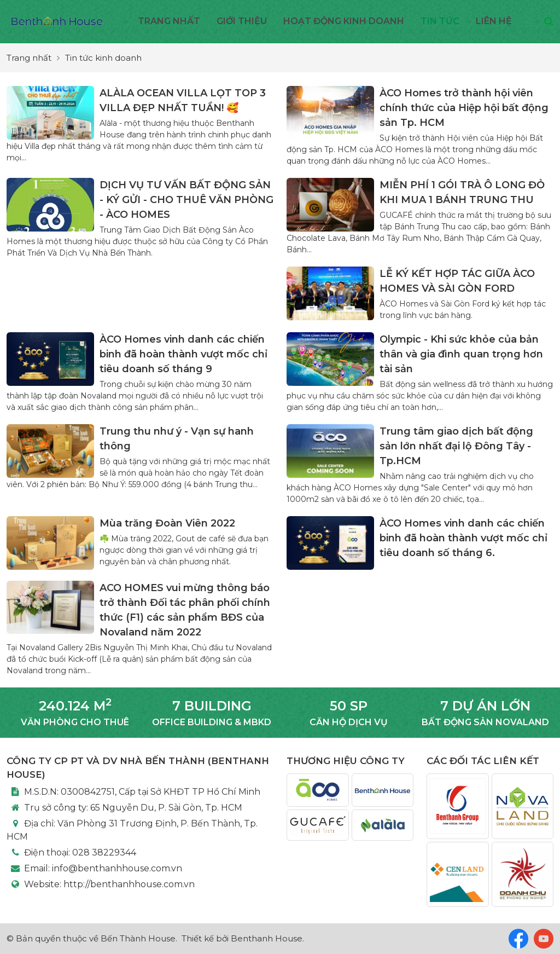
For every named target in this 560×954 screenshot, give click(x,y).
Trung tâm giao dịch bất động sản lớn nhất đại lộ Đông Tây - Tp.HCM (456, 446)
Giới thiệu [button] (242, 21)
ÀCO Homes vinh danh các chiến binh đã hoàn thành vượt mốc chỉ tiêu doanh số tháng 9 (183, 354)
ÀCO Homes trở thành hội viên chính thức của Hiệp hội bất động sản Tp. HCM (464, 108)
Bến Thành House (138, 938)
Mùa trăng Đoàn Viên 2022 (167, 523)
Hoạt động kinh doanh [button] (344, 21)
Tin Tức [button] (440, 21)
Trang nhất (169, 21)
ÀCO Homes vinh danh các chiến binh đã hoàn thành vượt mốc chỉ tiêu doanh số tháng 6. (463, 538)
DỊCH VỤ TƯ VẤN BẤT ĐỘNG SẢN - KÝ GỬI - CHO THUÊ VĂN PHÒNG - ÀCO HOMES (186, 200)
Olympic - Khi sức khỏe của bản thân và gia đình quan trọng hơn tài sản (461, 354)
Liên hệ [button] (494, 21)
